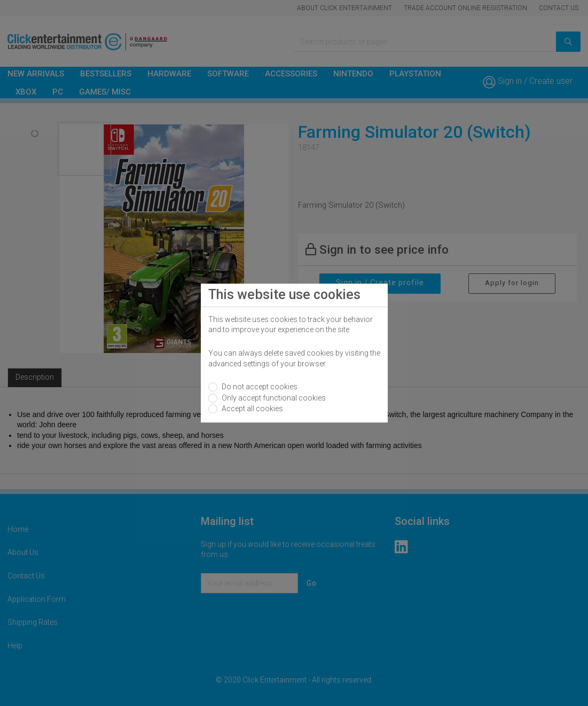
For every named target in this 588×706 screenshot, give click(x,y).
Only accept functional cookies (273, 398)
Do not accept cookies (259, 387)
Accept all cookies (252, 409)
